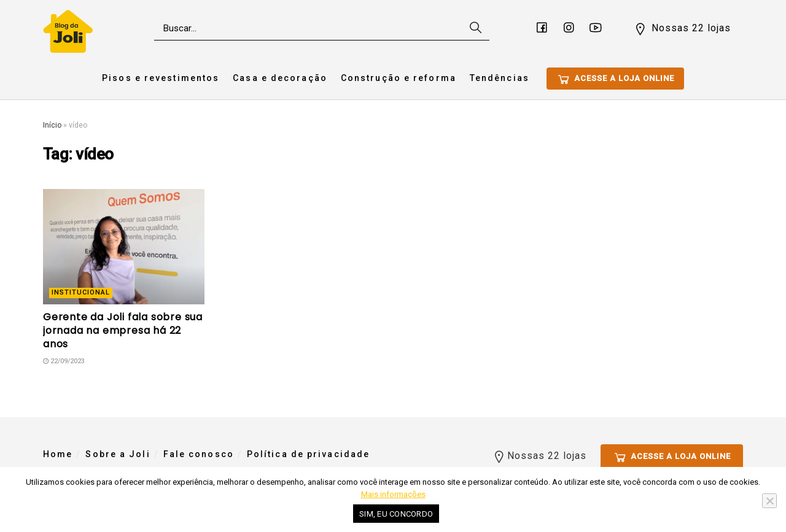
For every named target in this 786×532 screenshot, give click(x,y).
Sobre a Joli (118, 454)
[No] (769, 501)
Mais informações (393, 494)
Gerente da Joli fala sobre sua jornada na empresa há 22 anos (123, 331)
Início (52, 125)
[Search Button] (474, 28)
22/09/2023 (64, 361)
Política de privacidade (308, 454)
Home (58, 454)
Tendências (500, 78)
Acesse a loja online (615, 79)
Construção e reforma (399, 78)
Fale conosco (199, 454)
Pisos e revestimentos (161, 78)
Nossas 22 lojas (682, 29)
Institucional (81, 292)
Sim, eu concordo (396, 514)
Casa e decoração (280, 78)
